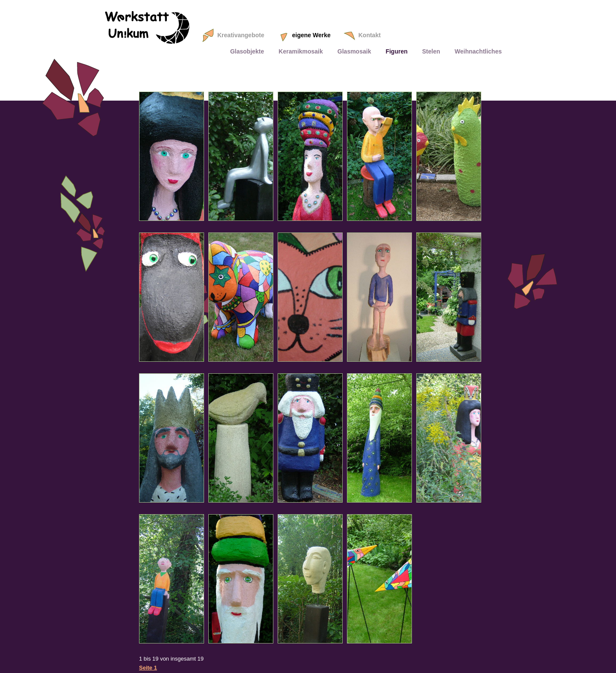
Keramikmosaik (301, 51)
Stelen (431, 51)
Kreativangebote (241, 35)
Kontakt (370, 35)
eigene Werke (311, 35)
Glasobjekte (247, 51)
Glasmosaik (354, 51)
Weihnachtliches (478, 51)
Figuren (396, 51)
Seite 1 (148, 668)
